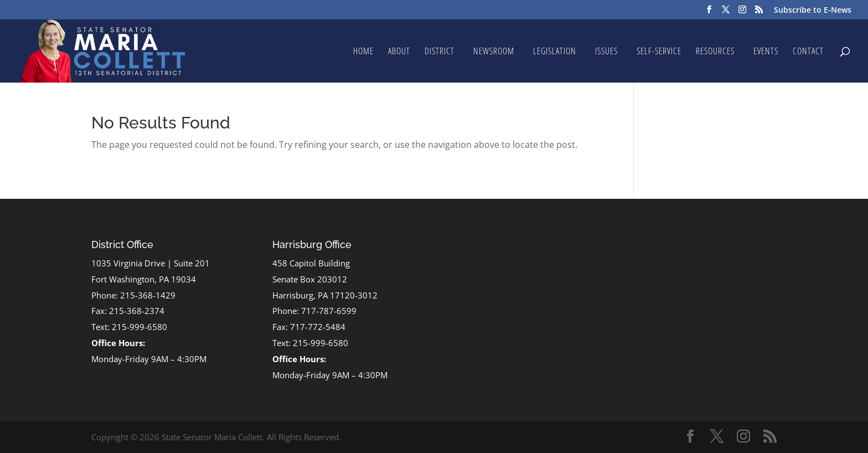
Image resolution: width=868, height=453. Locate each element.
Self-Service (659, 52)
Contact (808, 52)
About (399, 52)
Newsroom (494, 52)
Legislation (555, 52)
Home (363, 52)
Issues (606, 52)
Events (766, 52)
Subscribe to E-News (813, 11)
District (440, 52)
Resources (715, 52)
